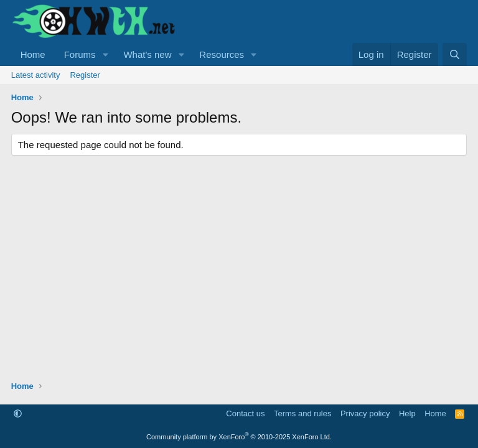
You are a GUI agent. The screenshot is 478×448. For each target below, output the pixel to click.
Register (85, 75)
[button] (105, 54)
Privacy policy (365, 413)
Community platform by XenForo (239, 437)
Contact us (245, 413)
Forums (80, 54)
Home (33, 54)
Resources (222, 54)
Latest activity (36, 75)
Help (407, 413)
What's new (147, 54)
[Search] (455, 54)
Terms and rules (302, 413)
